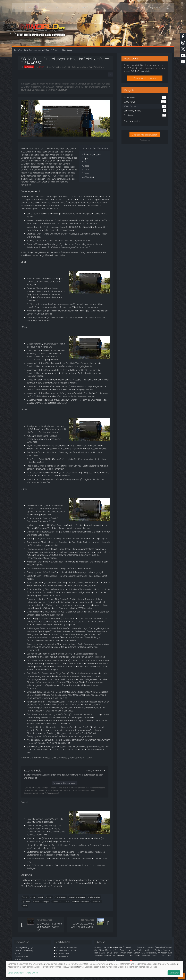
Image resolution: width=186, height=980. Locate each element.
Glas (77, 637)
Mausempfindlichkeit (60, 901)
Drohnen (48, 223)
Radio (67, 240)
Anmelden (142, 7)
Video (87, 166)
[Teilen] (110, 74)
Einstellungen (60, 897)
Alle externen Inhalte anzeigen (65, 783)
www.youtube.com (95, 771)
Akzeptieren (174, 973)
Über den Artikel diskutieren (145, 135)
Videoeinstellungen (77, 897)
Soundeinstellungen (80, 901)
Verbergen (103, 148)
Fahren (54, 466)
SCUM (25, 897)
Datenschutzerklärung (24, 950)
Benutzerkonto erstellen (145, 78)
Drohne (50, 400)
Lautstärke (96, 901)
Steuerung (89, 177)
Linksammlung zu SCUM (66, 950)
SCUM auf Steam (63, 953)
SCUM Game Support (64, 956)
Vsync (49, 897)
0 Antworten (98, 67)
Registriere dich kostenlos (142, 68)
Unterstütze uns (22, 956)
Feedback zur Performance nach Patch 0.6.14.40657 (49, 174)
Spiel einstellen (94, 897)
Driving (77, 466)
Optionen (26, 901)
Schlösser (56, 386)
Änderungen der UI (93, 155)
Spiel (86, 158)
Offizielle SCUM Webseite (66, 947)
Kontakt (18, 953)
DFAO (24, 906)
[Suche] (168, 7)
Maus (87, 162)
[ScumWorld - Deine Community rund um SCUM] (93, 29)
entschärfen (72, 396)
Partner (18, 959)
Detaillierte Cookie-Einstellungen (23, 973)
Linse (50, 679)
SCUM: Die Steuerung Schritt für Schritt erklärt (42, 886)
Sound (87, 173)
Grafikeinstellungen (41, 901)
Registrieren (155, 7)
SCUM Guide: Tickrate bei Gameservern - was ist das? (49, 927)
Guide (33, 897)
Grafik (87, 169)
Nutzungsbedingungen (24, 947)
